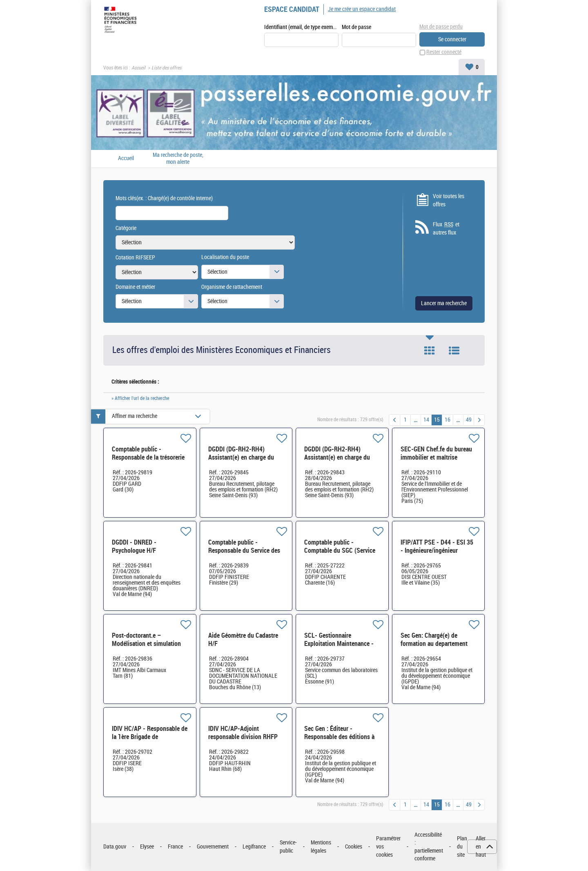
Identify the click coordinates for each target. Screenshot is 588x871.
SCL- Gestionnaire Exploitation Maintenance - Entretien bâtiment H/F (339, 644)
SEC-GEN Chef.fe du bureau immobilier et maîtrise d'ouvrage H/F (436, 457)
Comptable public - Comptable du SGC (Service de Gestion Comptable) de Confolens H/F (340, 555)
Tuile (430, 351)
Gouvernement (213, 847)
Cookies (354, 847)
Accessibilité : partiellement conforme (429, 847)
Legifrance (254, 847)
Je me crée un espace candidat (362, 9)
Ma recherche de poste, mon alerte (178, 159)
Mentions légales (321, 847)
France (175, 847)
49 (469, 420)
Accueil (138, 68)
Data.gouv (115, 847)
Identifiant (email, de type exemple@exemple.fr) (301, 27)
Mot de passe (356, 27)
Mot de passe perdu (441, 27)
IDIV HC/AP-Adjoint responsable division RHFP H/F (243, 737)
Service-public (288, 847)
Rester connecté (444, 52)
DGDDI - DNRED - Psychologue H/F (134, 546)
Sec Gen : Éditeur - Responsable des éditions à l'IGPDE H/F (339, 737)
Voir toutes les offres (449, 200)
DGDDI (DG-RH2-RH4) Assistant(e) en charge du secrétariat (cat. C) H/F (241, 457)
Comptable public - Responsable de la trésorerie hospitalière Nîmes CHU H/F (148, 457)
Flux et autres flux (446, 229)
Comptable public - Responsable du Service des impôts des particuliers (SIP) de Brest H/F (245, 555)
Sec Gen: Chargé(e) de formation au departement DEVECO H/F (434, 644)
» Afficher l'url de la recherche (140, 398)
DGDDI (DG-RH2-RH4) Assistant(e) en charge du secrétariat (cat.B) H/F (337, 457)
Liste (454, 351)
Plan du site (462, 847)
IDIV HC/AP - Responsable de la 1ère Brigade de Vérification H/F (150, 737)
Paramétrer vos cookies (388, 847)
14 (426, 420)
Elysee (147, 847)
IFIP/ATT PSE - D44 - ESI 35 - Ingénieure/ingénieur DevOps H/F (437, 551)
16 (448, 420)
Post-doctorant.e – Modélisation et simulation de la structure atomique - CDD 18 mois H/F (146, 648)
